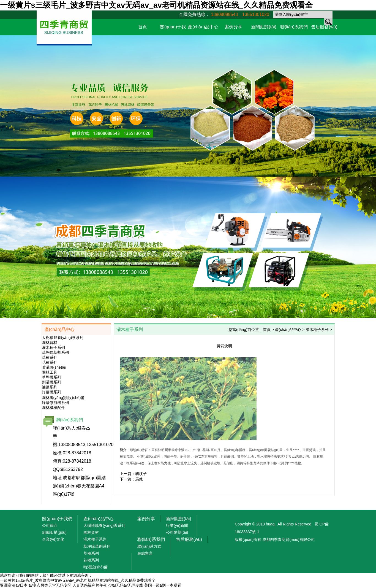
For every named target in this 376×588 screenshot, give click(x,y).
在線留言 (145, 553)
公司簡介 (50, 525)
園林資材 (50, 342)
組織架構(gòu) (54, 532)
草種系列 (50, 357)
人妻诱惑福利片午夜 (90, 585)
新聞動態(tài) (264, 27)
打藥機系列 (51, 392)
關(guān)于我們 (57, 519)
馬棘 (139, 479)
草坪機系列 (51, 377)
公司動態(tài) (177, 532)
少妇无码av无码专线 (126, 585)
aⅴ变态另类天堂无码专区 (50, 585)
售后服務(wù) (324, 27)
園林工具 (50, 372)
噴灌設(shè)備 (54, 367)
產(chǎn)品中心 (203, 27)
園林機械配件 (53, 408)
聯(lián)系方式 (149, 546)
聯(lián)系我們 (294, 27)
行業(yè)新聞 (177, 525)
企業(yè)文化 (53, 539)
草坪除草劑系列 (55, 352)
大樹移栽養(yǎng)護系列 (63, 338)
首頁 (143, 27)
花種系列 (50, 362)
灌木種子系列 (53, 347)
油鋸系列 (50, 387)
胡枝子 (141, 474)
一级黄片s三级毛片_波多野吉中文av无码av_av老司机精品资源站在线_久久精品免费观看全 (156, 5)
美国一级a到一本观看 (163, 585)
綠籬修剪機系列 (55, 403)
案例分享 (233, 27)
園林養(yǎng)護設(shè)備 (63, 398)
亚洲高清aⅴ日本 (14, 585)
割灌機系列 (51, 382)
